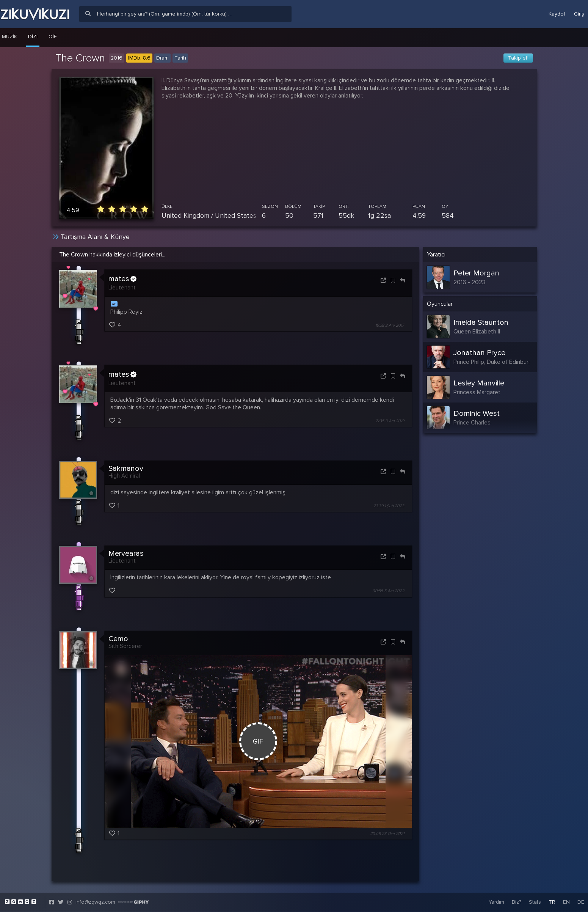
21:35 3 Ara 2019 (390, 421)
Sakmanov (126, 469)
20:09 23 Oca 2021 (387, 834)
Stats (535, 902)
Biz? (517, 902)
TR (552, 902)
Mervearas (126, 553)
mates (122, 279)
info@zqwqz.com (95, 902)
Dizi (33, 37)
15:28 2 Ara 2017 (390, 325)
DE (581, 902)
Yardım (496, 902)
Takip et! (518, 58)
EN (566, 902)
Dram (162, 58)
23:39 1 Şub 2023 (389, 506)
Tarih (180, 58)
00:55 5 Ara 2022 (388, 591)
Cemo (118, 639)
